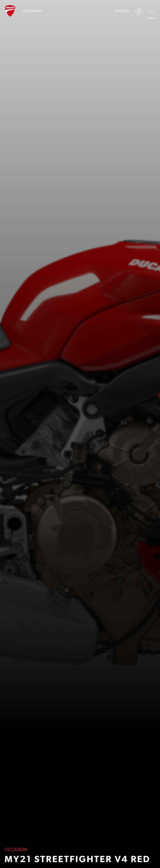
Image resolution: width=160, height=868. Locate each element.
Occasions (32, 11)
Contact (122, 11)
